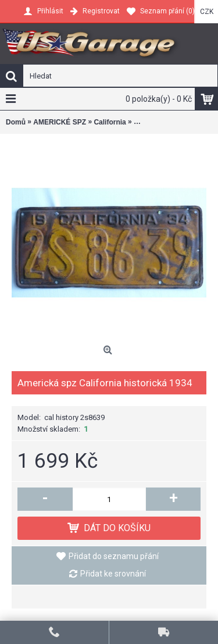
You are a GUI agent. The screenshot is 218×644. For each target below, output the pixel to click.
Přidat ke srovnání (113, 574)
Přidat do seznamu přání (114, 556)
